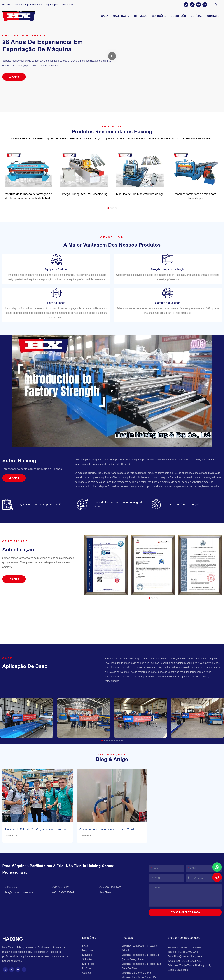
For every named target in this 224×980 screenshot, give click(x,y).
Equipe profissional (56, 269)
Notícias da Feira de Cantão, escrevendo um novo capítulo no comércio (36, 830)
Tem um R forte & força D (185, 504)
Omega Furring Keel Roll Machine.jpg (84, 194)
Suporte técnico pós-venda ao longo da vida (119, 504)
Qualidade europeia (24, 35)
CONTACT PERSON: (110, 888)
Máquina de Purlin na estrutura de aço (140, 194)
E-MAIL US (11, 888)
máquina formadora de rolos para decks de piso (196, 196)
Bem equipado (56, 303)
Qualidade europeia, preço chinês (41, 504)
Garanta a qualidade (168, 303)
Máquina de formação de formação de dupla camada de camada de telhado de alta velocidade (28, 196)
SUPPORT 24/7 (60, 888)
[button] (108, 208)
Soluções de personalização (168, 269)
